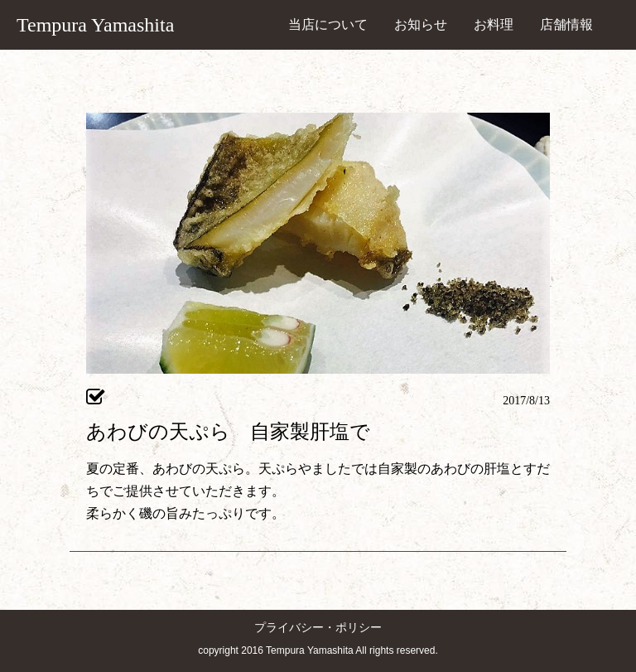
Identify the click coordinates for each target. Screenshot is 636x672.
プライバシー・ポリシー (318, 628)
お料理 (494, 24)
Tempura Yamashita (95, 25)
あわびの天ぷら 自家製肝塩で (228, 432)
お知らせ (421, 24)
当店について (328, 24)
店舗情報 (566, 24)
